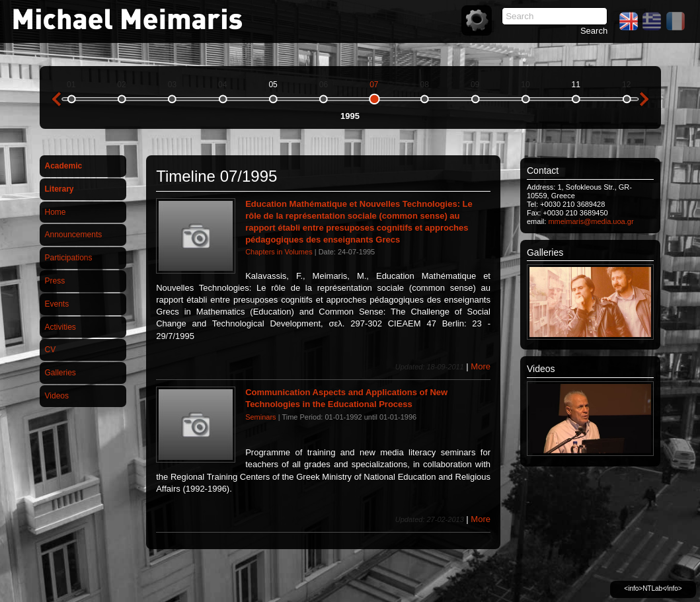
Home (56, 212)
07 (374, 85)
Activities (60, 327)
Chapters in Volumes (279, 252)
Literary (59, 189)
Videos (57, 396)
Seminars (260, 417)
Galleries (60, 373)
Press (55, 281)
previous (56, 99)
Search (594, 31)
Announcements (74, 235)
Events (57, 304)
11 (576, 85)
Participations (69, 258)
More (481, 366)
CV (51, 350)
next (644, 99)
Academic (64, 166)
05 (273, 85)
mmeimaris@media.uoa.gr (591, 221)
